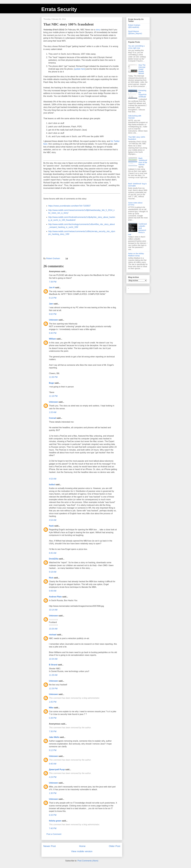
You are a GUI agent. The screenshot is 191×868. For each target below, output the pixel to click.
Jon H (52, 288)
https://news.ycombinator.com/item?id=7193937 (69, 206)
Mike (51, 708)
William (53, 339)
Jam (51, 304)
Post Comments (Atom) (88, 861)
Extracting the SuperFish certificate (142, 94)
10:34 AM (53, 659)
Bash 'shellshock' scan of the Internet (143, 161)
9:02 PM (53, 314)
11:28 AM (53, 675)
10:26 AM (53, 629)
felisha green (55, 821)
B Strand (53, 665)
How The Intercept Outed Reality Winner (142, 69)
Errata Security (59, 9)
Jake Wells (54, 737)
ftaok (51, 526)
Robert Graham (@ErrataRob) (134, 26)
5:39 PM (53, 718)
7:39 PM (53, 282)
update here (80, 69)
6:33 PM (53, 815)
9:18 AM (53, 572)
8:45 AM (53, 553)
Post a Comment (54, 834)
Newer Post (50, 846)
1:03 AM (53, 412)
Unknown (54, 320)
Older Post (115, 846)
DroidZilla (54, 559)
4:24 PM (53, 777)
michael (53, 635)
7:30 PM (53, 731)
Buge (52, 383)
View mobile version (82, 851)
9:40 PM (53, 333)
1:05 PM (53, 702)
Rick (51, 578)
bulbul (52, 485)
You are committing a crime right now (136, 47)
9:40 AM (53, 764)
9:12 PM (53, 750)
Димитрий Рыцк (57, 769)
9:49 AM (53, 591)
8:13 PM (53, 298)
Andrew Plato (55, 597)
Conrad (53, 418)
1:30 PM (53, 793)
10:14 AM (53, 610)
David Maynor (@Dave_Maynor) (135, 32)
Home (82, 846)
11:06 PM (53, 377)
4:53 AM (53, 479)
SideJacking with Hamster (135, 117)
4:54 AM (53, 520)
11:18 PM (53, 396)
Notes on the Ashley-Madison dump (136, 255)
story (98, 30)
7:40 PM (53, 828)
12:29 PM (53, 689)
